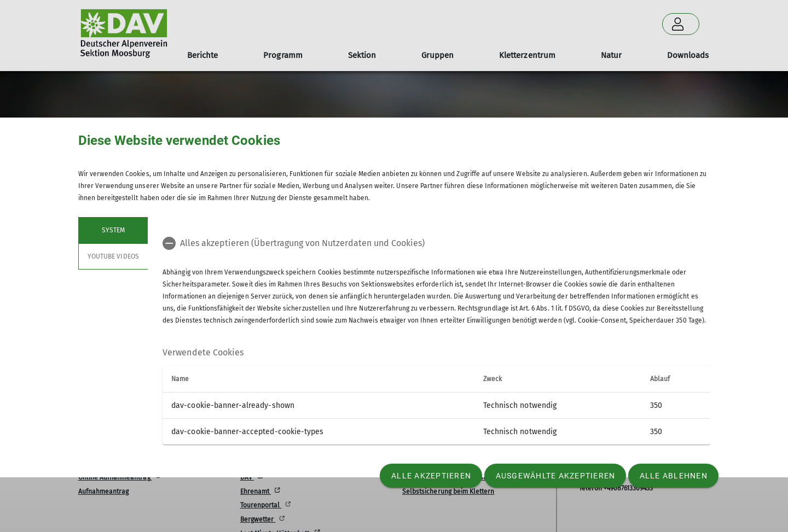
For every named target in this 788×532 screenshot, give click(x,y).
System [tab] (113, 230)
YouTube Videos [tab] (113, 256)
